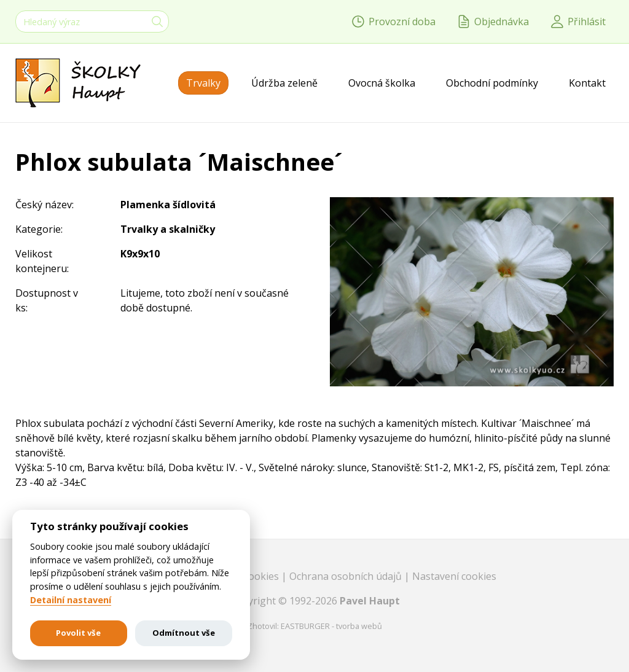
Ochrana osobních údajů (347, 576)
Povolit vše (78, 633)
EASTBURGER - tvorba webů (331, 626)
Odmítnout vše (184, 633)
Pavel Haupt (370, 601)
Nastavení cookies (454, 576)
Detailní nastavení (71, 600)
